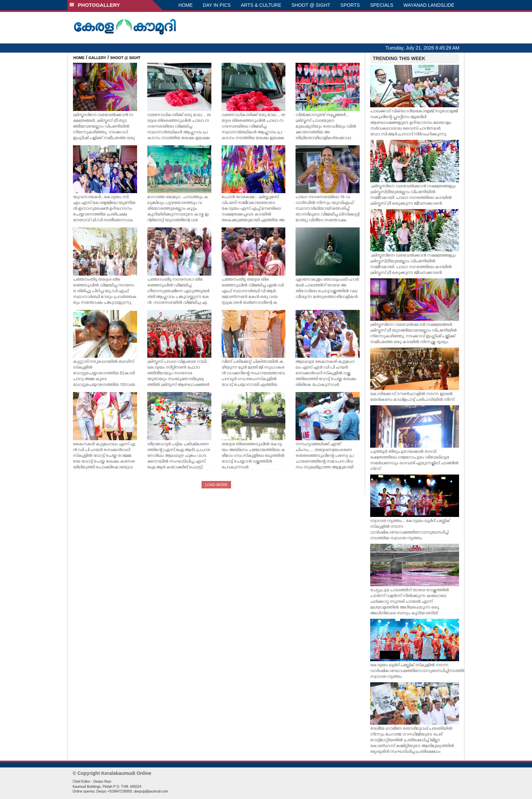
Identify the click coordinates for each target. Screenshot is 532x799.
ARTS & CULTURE (261, 5)
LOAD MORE (216, 485)
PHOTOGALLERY (95, 5)
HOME (186, 5)
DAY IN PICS (217, 5)
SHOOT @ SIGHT (311, 5)
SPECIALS (382, 5)
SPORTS (350, 5)
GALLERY (97, 58)
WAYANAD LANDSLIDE (429, 5)
